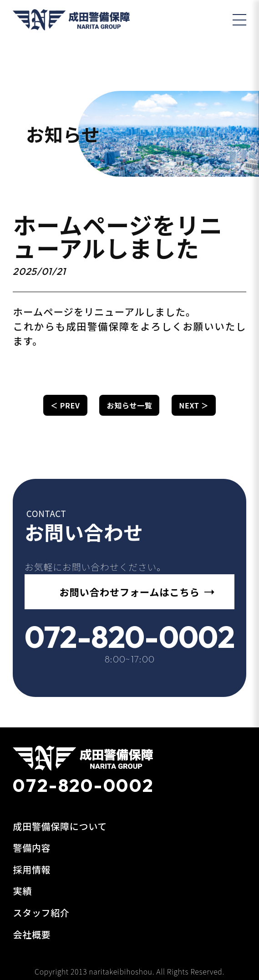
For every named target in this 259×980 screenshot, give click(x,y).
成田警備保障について (60, 826)
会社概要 (32, 934)
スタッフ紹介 (41, 913)
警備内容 (32, 848)
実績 (22, 891)
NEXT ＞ (194, 405)
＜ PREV (65, 405)
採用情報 (32, 869)
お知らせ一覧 (130, 405)
